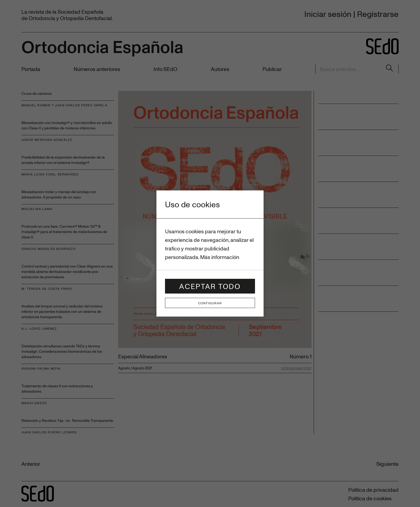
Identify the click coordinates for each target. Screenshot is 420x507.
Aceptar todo (210, 286)
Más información (220, 257)
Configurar (210, 303)
